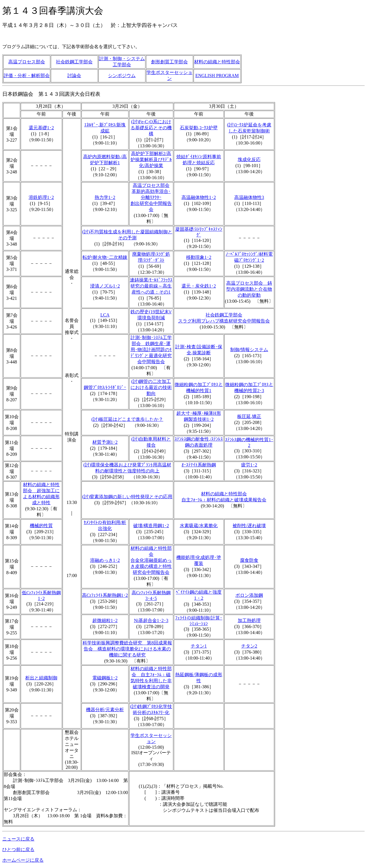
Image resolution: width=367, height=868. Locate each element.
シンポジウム (122, 76)
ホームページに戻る (23, 860)
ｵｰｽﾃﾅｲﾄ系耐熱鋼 (199, 465)
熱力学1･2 (105, 197)
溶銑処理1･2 (41, 197)
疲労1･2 (249, 465)
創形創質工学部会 (169, 62)
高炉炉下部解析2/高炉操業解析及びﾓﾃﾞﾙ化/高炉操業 (151, 160)
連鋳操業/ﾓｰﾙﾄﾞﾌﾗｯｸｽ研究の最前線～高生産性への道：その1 (151, 286)
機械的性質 (41, 526)
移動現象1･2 (199, 257)
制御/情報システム (249, 350)
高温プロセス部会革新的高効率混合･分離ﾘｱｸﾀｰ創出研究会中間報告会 (151, 197)
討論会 (74, 76)
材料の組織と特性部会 (217, 62)
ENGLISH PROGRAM (217, 76)
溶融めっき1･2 (105, 560)
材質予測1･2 (105, 442)
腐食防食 (249, 560)
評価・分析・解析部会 (27, 76)
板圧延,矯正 (249, 416)
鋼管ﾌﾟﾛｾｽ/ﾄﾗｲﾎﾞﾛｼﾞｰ (105, 387)
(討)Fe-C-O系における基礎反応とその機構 (151, 128)
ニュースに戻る (18, 839)
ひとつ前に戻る (18, 850)
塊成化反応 (249, 160)
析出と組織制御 (41, 678)
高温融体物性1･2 (199, 197)
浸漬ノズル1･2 (105, 286)
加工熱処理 (249, 620)
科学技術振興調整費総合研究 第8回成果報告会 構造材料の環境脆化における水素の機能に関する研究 (127, 649)
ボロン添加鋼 (249, 595)
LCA (105, 315)
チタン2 (249, 646)
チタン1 (199, 646)
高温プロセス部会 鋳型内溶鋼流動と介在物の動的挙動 (249, 289)
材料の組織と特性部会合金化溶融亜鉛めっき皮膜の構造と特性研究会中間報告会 (151, 560)
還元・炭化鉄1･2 (199, 286)
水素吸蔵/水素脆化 (199, 526)
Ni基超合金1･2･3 (151, 620)
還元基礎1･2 (41, 128)
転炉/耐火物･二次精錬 (105, 257)
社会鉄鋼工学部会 (74, 62)
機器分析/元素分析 (105, 710)
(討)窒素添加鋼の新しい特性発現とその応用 (127, 497)
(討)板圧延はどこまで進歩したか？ (127, 419)
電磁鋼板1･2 (105, 678)
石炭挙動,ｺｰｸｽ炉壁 (199, 128)
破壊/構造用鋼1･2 (151, 526)
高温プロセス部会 (27, 62)
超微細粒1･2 (105, 620)
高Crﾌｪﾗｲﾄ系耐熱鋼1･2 (105, 595)
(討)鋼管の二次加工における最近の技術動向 (151, 387)
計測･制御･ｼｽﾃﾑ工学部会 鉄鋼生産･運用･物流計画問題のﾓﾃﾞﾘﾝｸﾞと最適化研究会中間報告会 (151, 350)
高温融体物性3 (249, 197)
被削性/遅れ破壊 (249, 526)
